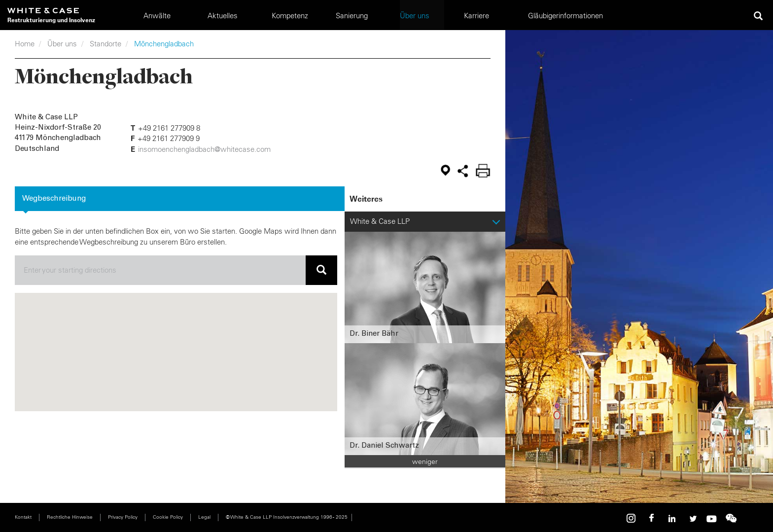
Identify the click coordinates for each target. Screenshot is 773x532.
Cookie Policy (168, 517)
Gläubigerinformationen (565, 16)
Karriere (476, 16)
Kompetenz (290, 16)
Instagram (632, 518)
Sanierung (352, 16)
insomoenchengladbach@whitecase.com (204, 149)
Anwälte (157, 16)
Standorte (105, 44)
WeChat (731, 518)
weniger (425, 461)
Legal (204, 517)
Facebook (652, 518)
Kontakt (23, 517)
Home (25, 44)
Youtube (711, 518)
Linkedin (672, 518)
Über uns (62, 44)
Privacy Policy (123, 517)
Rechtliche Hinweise (70, 517)
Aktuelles (223, 16)
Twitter (692, 518)
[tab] (180, 199)
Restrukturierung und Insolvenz (51, 20)
